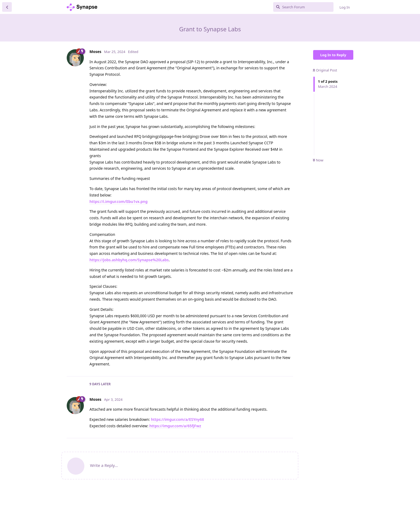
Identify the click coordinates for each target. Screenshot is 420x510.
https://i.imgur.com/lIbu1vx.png (119, 201)
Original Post (325, 70)
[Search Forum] (303, 7)
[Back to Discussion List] (7, 7)
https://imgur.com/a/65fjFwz (175, 426)
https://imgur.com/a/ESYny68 (177, 419)
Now (318, 160)
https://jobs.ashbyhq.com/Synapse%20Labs (129, 260)
